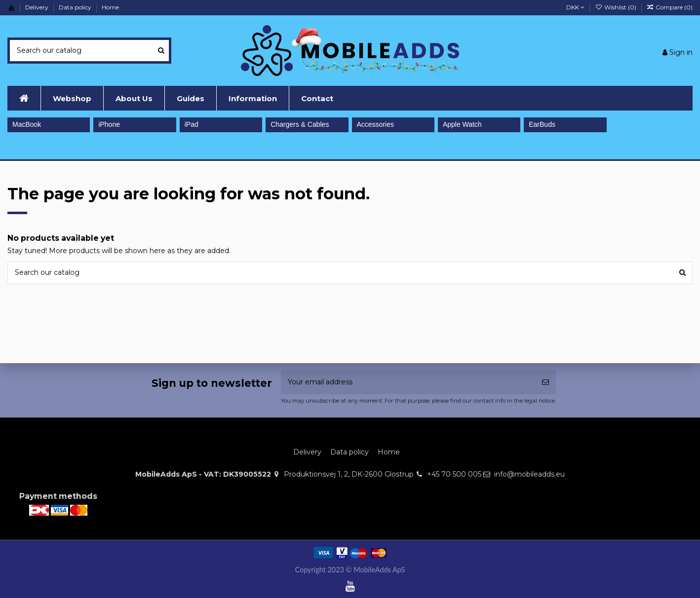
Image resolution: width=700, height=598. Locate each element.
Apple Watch (462, 124)
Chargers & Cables (300, 124)
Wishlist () (616, 7)
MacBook (27, 124)
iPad (192, 124)
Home (110, 7)
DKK (575, 7)
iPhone (109, 124)
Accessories (375, 124)
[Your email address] (408, 382)
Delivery (38, 7)
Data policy (76, 7)
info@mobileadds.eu (529, 474)
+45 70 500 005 (454, 474)
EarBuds (542, 124)
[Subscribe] (545, 382)
